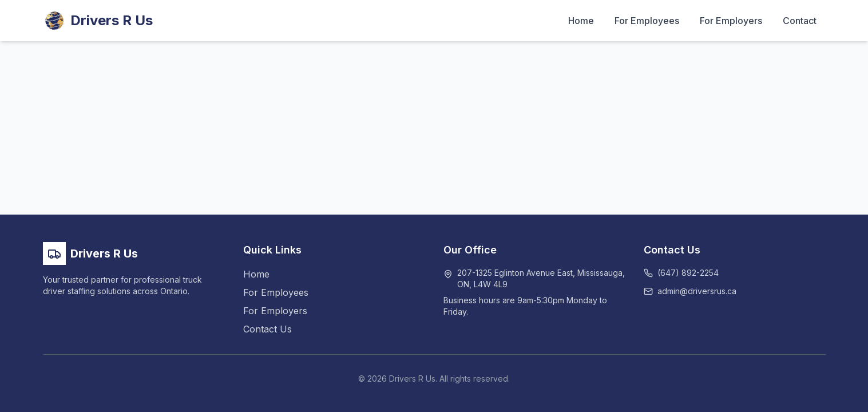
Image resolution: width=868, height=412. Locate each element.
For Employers (731, 21)
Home (581, 21)
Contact (800, 21)
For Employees (647, 21)
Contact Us (267, 329)
